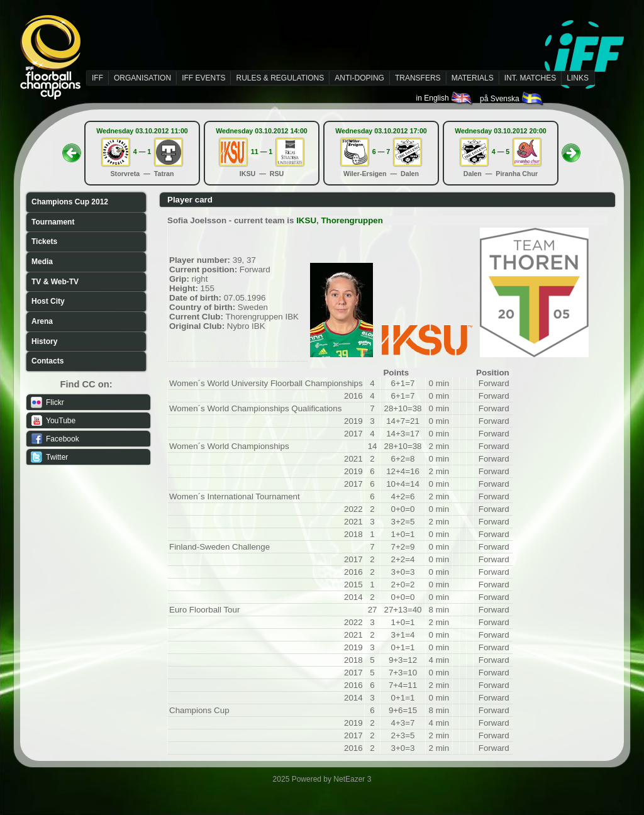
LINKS (578, 78)
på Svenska (512, 99)
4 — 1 (142, 152)
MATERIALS (473, 78)
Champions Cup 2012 (70, 202)
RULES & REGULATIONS (280, 78)
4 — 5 (501, 152)
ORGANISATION (142, 78)
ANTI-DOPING (359, 78)
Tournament (53, 222)
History (44, 341)
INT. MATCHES (530, 78)
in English (445, 98)
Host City (48, 301)
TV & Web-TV (55, 282)
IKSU (306, 220)
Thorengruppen (352, 220)
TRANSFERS (418, 78)
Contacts (47, 361)
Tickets (44, 241)
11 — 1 (262, 152)
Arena (42, 321)
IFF (97, 78)
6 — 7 (381, 152)
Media (42, 262)
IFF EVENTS (203, 78)
